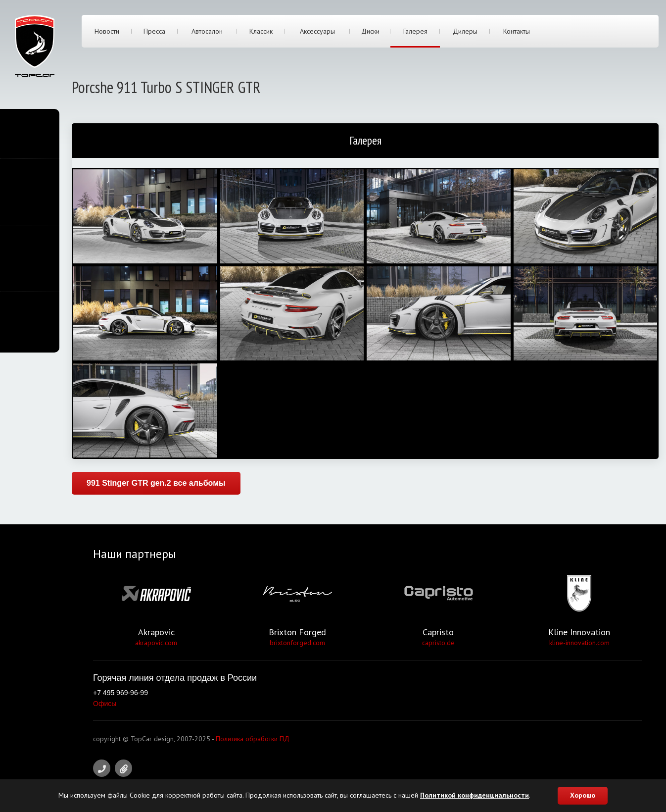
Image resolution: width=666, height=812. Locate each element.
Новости (107, 31)
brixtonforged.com (297, 643)
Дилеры (465, 31)
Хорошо (583, 795)
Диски (370, 31)
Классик (261, 31)
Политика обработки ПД (253, 739)
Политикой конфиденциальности (475, 795)
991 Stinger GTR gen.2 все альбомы (156, 483)
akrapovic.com (156, 643)
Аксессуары (317, 31)
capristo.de (438, 643)
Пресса (154, 31)
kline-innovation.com (579, 643)
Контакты (517, 31)
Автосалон (207, 31)
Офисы (105, 704)
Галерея (415, 31)
